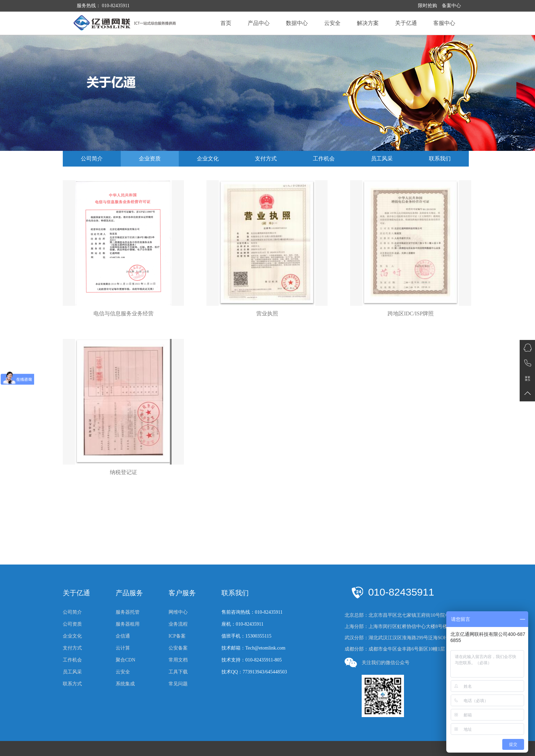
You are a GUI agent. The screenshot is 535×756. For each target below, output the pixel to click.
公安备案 (178, 648)
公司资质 (72, 624)
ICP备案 (177, 636)
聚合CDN (126, 660)
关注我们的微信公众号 (377, 663)
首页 (226, 23)
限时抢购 (428, 6)
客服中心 (444, 23)
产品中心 (259, 23)
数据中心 (297, 23)
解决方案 (368, 23)
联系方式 (72, 684)
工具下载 (178, 672)
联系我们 (440, 159)
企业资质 (150, 159)
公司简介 (92, 159)
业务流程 (178, 624)
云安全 (332, 23)
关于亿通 (406, 23)
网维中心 (178, 612)
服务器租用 (128, 624)
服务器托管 (128, 612)
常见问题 (178, 684)
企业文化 (208, 159)
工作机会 (324, 159)
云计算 (123, 648)
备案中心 (451, 6)
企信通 (123, 636)
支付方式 (266, 159)
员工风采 (382, 159)
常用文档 (178, 660)
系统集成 (125, 684)
